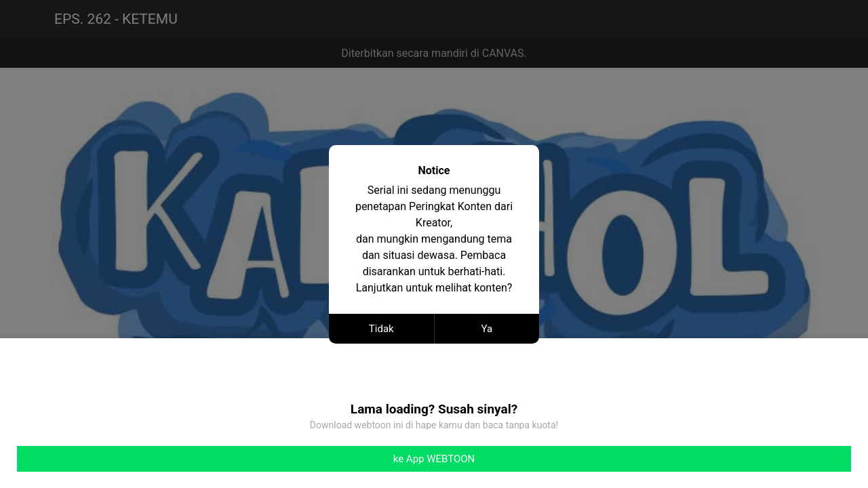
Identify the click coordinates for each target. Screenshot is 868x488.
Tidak (381, 329)
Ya (487, 329)
